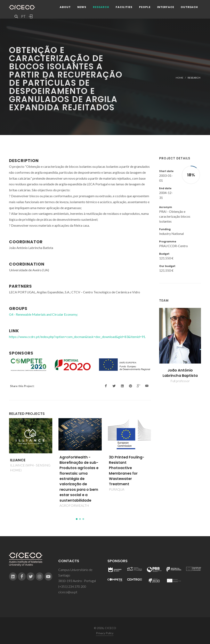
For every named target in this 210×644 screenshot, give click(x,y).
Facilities (124, 7)
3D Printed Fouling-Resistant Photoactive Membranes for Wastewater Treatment (127, 471)
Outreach (189, 7)
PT (23, 16)
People (145, 7)
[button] (77, 519)
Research (101, 7)
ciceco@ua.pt (68, 592)
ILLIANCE (18, 460)
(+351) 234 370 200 (72, 586)
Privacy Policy (105, 633)
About (65, 7)
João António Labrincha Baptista (180, 373)
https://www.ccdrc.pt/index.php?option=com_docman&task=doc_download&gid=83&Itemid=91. (77, 337)
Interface (166, 7)
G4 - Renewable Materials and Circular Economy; (43, 314)
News (82, 7)
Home (180, 78)
